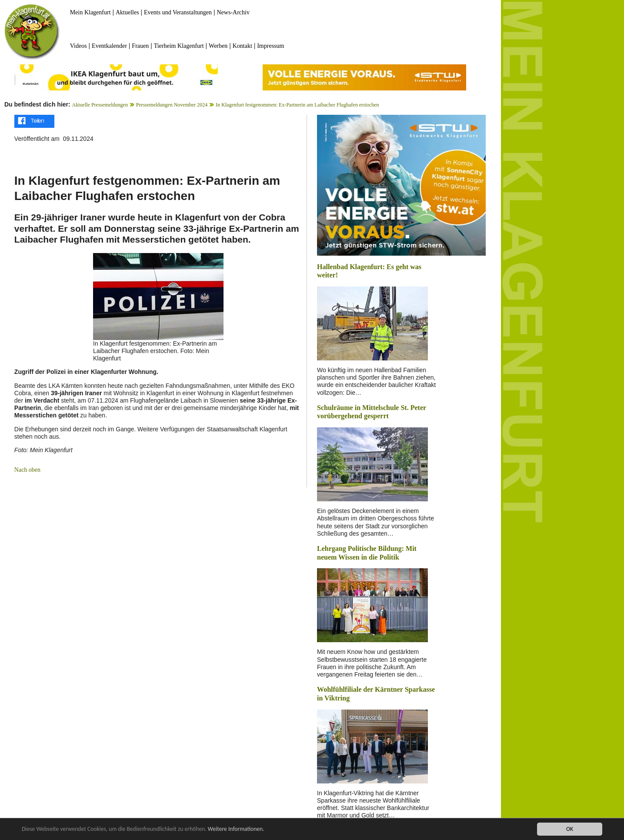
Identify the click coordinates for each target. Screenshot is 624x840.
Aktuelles (127, 12)
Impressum (270, 46)
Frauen (140, 46)
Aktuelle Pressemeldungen (100, 105)
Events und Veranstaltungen (178, 12)
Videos (78, 46)
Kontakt (242, 46)
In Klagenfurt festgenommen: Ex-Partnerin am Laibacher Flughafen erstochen (297, 105)
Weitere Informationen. (236, 830)
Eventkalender (109, 46)
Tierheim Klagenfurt (179, 46)
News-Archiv (233, 12)
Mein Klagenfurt (90, 12)
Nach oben (27, 470)
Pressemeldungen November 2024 (172, 105)
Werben (218, 46)
